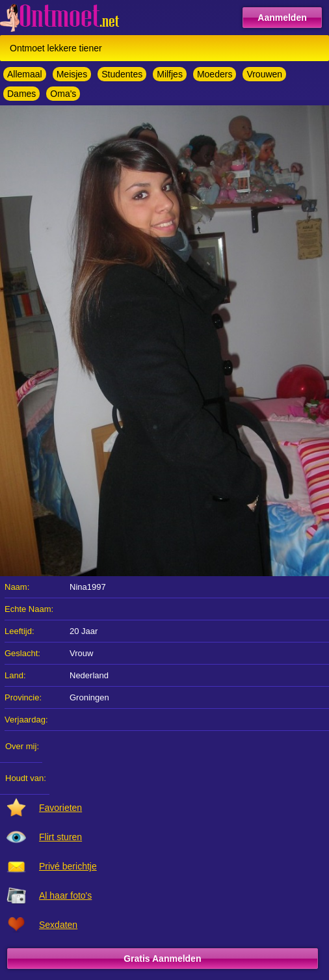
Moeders (215, 74)
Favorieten (60, 808)
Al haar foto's (65, 895)
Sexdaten (58, 925)
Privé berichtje (68, 866)
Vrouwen (264, 74)
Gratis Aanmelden (162, 959)
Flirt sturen (60, 837)
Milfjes (170, 74)
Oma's (63, 94)
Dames (21, 94)
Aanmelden (282, 18)
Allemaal (25, 74)
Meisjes (72, 74)
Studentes (122, 74)
